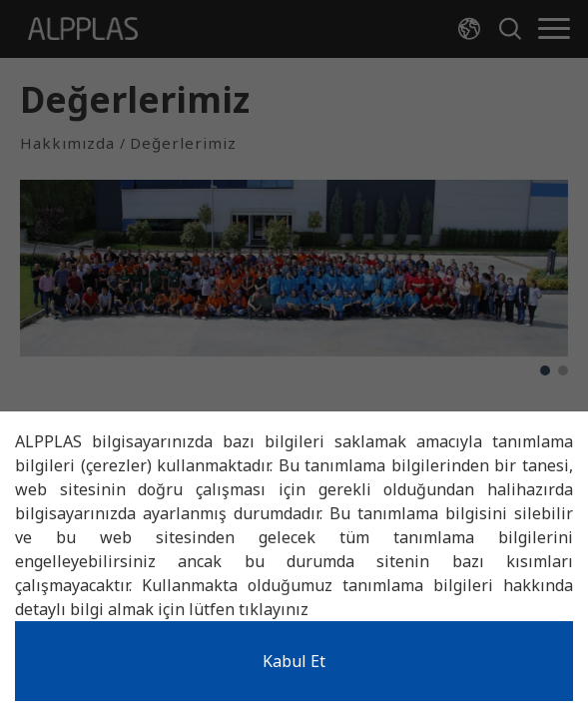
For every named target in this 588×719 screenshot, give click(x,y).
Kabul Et (294, 661)
